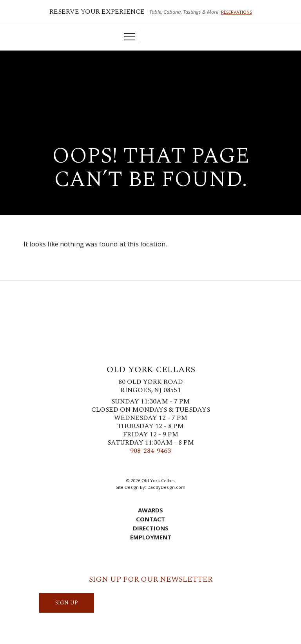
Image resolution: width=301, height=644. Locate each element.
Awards (150, 510)
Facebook (121, 466)
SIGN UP (67, 603)
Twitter (133, 466)
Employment (151, 537)
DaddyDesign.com (166, 487)
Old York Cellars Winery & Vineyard (150, 80)
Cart (151, 37)
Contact (150, 519)
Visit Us (175, 37)
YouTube (180, 466)
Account (163, 37)
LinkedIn (168, 466)
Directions (151, 528)
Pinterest (156, 466)
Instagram (145, 466)
